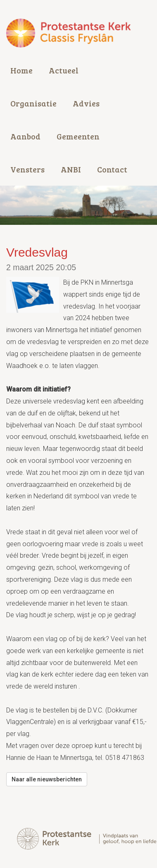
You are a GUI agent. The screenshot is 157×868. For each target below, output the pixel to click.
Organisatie (33, 103)
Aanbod (25, 136)
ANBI (71, 169)
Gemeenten (78, 136)
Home (21, 70)
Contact (112, 169)
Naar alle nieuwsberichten (47, 779)
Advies (86, 103)
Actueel (64, 70)
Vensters (27, 169)
